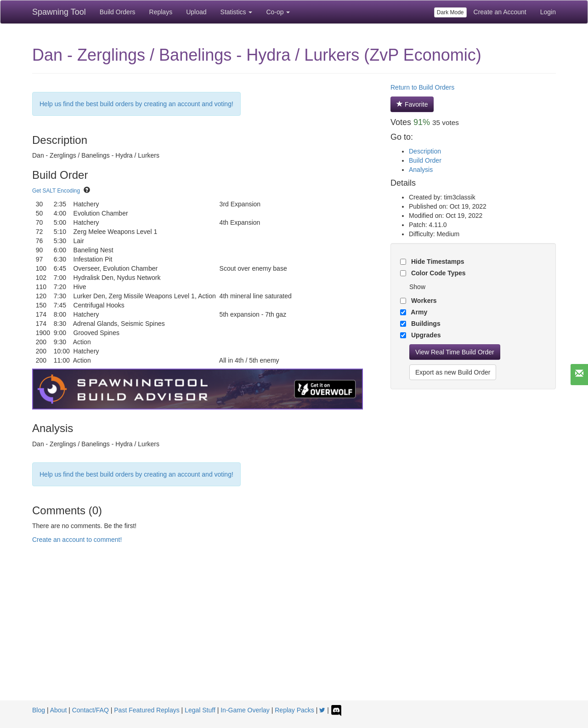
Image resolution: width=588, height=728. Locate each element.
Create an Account (500, 12)
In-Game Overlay (245, 710)
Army (418, 312)
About (59, 710)
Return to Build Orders (422, 87)
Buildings (425, 324)
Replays (161, 12)
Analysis (421, 170)
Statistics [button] (237, 12)
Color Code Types (438, 273)
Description (425, 151)
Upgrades (425, 335)
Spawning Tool (59, 12)
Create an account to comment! (77, 540)
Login (548, 12)
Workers (423, 301)
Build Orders (118, 12)
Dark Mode (450, 12)
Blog (39, 710)
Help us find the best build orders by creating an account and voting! (136, 104)
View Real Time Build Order (455, 352)
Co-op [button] (278, 12)
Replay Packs (294, 710)
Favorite (412, 104)
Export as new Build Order (453, 372)
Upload (196, 12)
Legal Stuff (200, 710)
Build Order (425, 160)
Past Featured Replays (147, 710)
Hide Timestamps (437, 262)
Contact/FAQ (90, 710)
